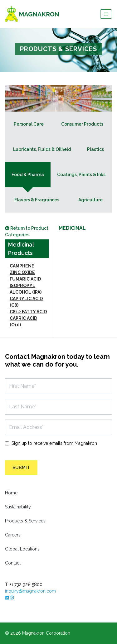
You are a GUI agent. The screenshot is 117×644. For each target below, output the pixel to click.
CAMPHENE (22, 266)
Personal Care (29, 124)
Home (11, 493)
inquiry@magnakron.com (30, 591)
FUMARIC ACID (25, 279)
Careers (13, 535)
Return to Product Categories (27, 231)
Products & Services (25, 521)
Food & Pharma (28, 175)
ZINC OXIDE (22, 272)
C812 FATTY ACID (28, 312)
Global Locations (22, 549)
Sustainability (18, 507)
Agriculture (90, 200)
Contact (13, 563)
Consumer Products (82, 124)
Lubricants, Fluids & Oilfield (42, 149)
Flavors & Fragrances (37, 200)
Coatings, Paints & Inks (81, 175)
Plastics (95, 149)
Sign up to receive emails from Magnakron (54, 443)
